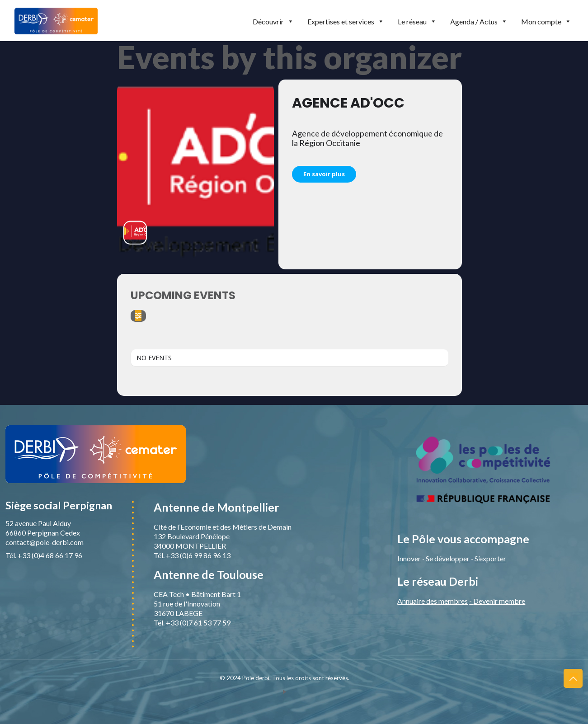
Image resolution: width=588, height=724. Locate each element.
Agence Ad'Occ (348, 103)
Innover (409, 558)
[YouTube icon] (285, 691)
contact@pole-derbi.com (45, 542)
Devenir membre (499, 601)
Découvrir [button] (273, 21)
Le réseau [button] (417, 21)
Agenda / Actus (479, 21)
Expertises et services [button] (346, 21)
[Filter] (138, 316)
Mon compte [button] (546, 21)
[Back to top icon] (573, 678)
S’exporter (490, 558)
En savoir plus (324, 174)
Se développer (448, 558)
